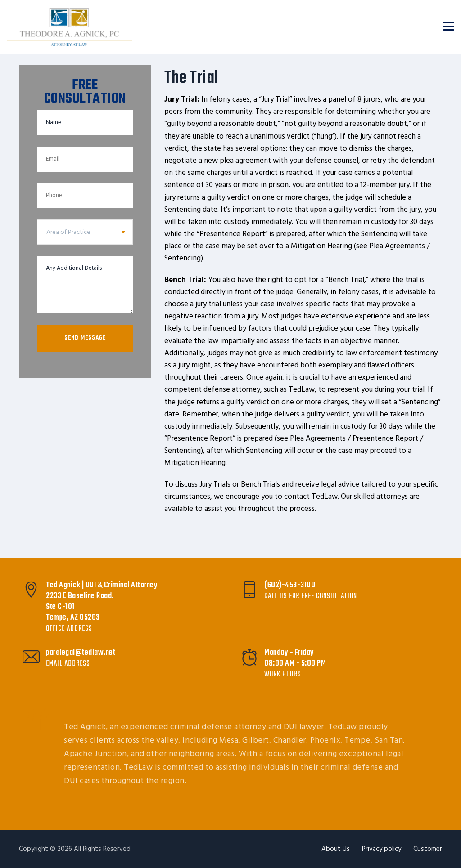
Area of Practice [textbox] (68, 232)
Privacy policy (382, 849)
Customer (428, 849)
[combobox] (85, 232)
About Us (336, 849)
